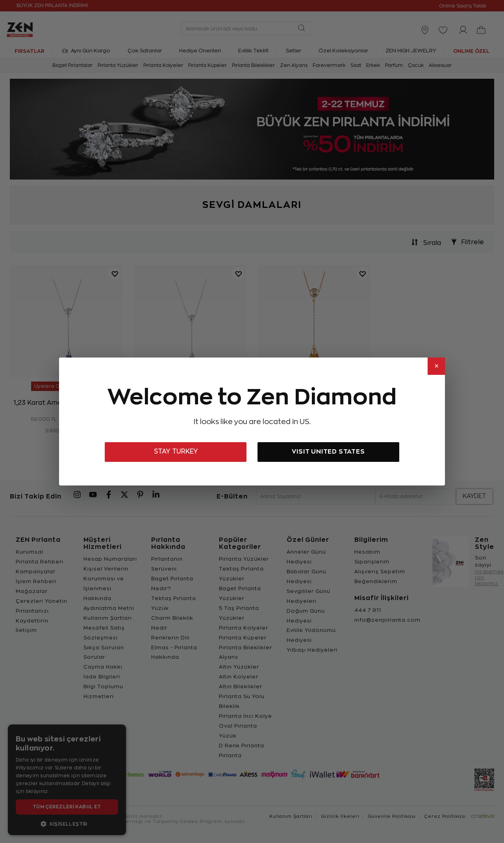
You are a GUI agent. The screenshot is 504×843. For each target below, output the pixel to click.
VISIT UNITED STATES (328, 451)
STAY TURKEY (176, 452)
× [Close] (436, 366)
